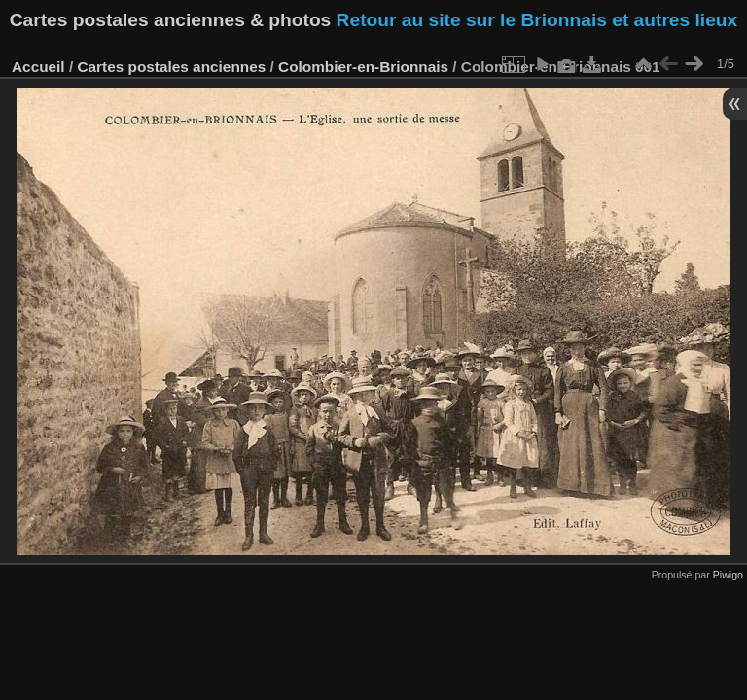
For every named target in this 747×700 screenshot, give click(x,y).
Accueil (38, 67)
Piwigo (728, 575)
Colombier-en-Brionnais (363, 67)
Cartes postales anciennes (171, 67)
